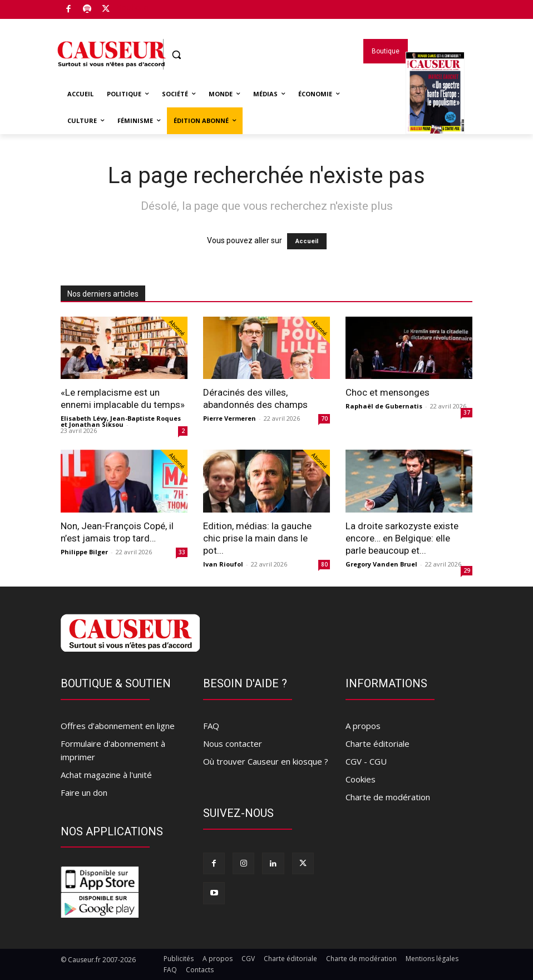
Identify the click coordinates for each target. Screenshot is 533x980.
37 (467, 412)
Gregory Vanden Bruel (381, 564)
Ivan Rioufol (223, 564)
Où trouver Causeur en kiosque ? (266, 761)
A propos (363, 726)
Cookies (361, 779)
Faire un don (84, 792)
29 (467, 570)
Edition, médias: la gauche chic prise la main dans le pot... (257, 538)
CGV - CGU (366, 761)
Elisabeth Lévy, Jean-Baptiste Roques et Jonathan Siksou (121, 421)
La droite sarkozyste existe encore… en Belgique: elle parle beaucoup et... (402, 538)
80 (324, 564)
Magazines (435, 107)
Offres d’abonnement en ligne (118, 726)
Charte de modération (388, 797)
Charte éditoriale (377, 743)
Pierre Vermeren (230, 418)
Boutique (132, 7)
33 (182, 552)
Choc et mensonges (388, 392)
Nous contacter (233, 743)
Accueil (307, 241)
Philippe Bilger (84, 552)
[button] (177, 55)
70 (324, 418)
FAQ (211, 726)
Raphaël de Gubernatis (384, 406)
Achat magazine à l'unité (106, 775)
